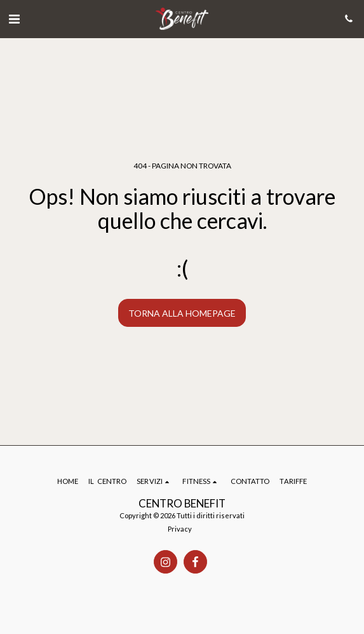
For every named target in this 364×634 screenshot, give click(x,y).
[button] (14, 18)
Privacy (180, 529)
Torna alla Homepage (182, 313)
